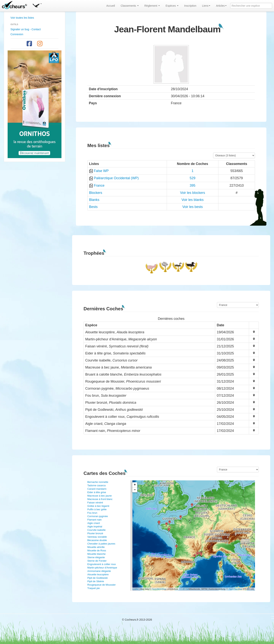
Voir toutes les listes (22, 18)
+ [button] (135, 485)
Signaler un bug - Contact (26, 29)
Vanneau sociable (97, 537)
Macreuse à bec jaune (100, 496)
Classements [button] (130, 6)
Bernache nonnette (98, 482)
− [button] (135, 490)
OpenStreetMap (159, 589)
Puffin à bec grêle (97, 509)
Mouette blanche (96, 554)
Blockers (96, 193)
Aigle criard (94, 523)
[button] (37, 5)
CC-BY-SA (184, 589)
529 (193, 178)
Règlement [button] (152, 6)
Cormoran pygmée (98, 516)
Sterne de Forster (97, 561)
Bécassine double (97, 540)
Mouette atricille (96, 547)
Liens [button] (206, 6)
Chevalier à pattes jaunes (101, 544)
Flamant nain (94, 520)
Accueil (111, 6)
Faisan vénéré (95, 503)
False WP (101, 171)
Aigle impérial (95, 527)
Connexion (17, 34)
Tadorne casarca (96, 485)
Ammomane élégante (99, 571)
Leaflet (135, 589)
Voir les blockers (192, 193)
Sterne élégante (96, 557)
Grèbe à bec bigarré (98, 506)
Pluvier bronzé (95, 533)
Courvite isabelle (96, 530)
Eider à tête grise (97, 492)
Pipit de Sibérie (96, 581)
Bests (93, 207)
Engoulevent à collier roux (102, 564)
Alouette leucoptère (98, 574)
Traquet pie (94, 588)
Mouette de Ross (97, 550)
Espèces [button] (172, 6)
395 (193, 185)
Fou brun (92, 513)
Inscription (190, 6)
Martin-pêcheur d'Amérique (102, 568)
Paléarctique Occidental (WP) (116, 178)
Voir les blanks (193, 200)
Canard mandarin (97, 489)
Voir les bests (192, 207)
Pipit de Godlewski (98, 578)
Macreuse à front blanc (100, 499)
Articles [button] (221, 6)
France (99, 185)
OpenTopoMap (235, 589)
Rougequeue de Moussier (102, 585)
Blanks (94, 200)
